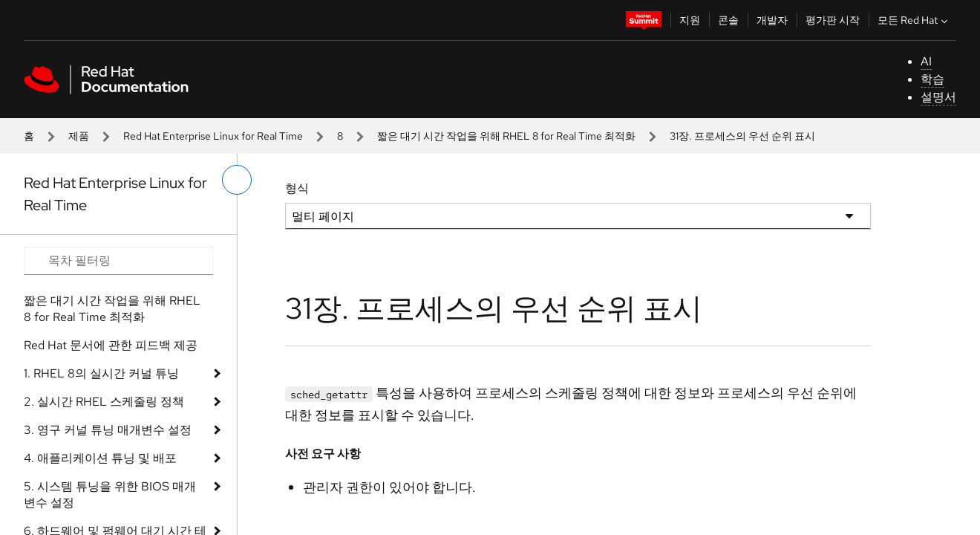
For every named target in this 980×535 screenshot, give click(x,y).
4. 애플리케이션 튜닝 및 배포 (100, 458)
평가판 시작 (833, 20)
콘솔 (728, 20)
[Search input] (118, 261)
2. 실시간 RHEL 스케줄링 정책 (104, 402)
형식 (297, 188)
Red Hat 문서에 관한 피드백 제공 (111, 345)
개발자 (772, 20)
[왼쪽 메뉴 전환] (237, 180)
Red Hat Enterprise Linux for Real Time (213, 136)
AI (926, 61)
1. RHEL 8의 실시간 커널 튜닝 (101, 373)
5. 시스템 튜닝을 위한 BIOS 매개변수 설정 (110, 495)
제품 (79, 136)
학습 (932, 79)
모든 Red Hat (914, 20)
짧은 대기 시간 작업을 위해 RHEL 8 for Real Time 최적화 (506, 136)
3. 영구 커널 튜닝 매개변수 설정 (108, 430)
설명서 (938, 97)
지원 (690, 20)
